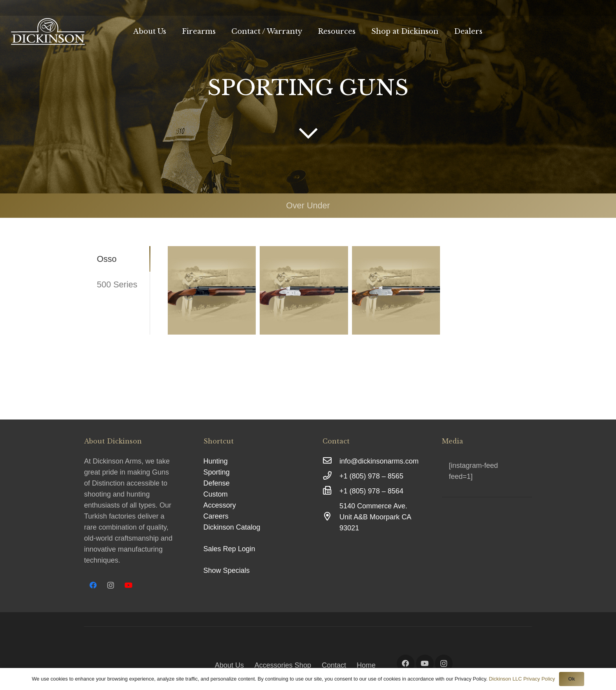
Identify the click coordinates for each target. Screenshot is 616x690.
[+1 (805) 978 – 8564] (331, 491)
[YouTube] (128, 585)
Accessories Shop (283, 665)
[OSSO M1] (304, 290)
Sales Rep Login (229, 549)
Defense (217, 483)
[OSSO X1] (396, 290)
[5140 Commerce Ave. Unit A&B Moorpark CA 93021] (331, 517)
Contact (334, 665)
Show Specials (227, 570)
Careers (216, 516)
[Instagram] (111, 585)
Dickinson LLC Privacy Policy (522, 679)
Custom (216, 494)
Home (366, 665)
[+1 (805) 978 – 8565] (331, 476)
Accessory (220, 505)
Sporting (217, 472)
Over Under (308, 205)
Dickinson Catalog (232, 527)
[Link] (48, 31)
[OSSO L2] (212, 290)
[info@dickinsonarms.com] (331, 461)
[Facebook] (93, 585)
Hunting (216, 461)
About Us (229, 665)
